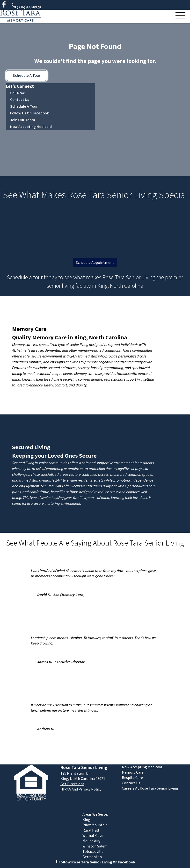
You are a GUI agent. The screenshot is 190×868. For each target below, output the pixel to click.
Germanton (92, 857)
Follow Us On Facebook (29, 113)
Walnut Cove (93, 836)
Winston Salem (95, 846)
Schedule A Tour (27, 76)
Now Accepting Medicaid (31, 127)
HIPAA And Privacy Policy (81, 789)
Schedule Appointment (95, 263)
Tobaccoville (93, 852)
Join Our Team (23, 120)
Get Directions (72, 784)
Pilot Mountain (95, 825)
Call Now (17, 93)
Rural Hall (91, 830)
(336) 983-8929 (26, 6)
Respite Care (132, 778)
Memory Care (29, 329)
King (86, 820)
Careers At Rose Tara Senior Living (150, 788)
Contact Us (20, 100)
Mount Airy (91, 841)
